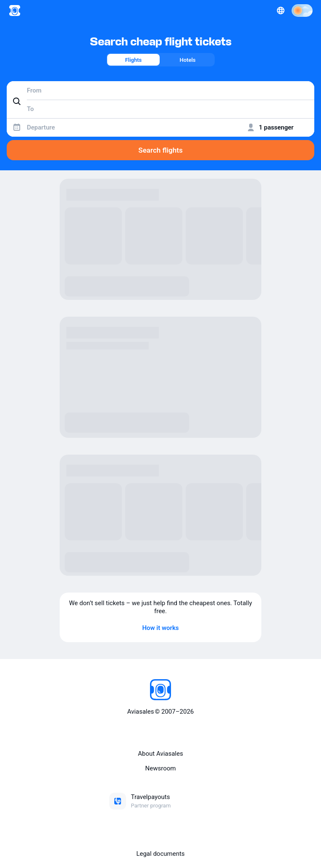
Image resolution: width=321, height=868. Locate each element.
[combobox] (160, 90)
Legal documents (160, 854)
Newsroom (161, 768)
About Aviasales (160, 754)
